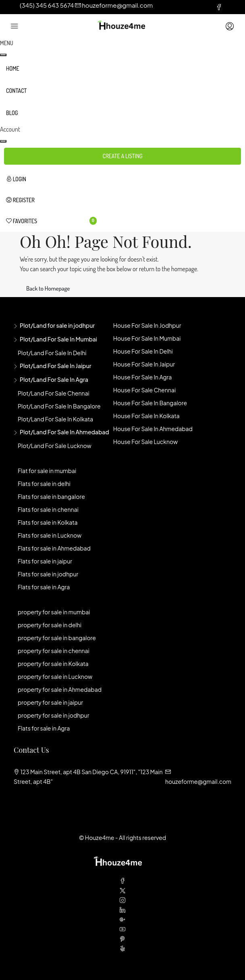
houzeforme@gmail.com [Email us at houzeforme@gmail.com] (198, 781)
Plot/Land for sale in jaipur (56, 366)
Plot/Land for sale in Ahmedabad (64, 432)
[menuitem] (51, 179)
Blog (12, 113)
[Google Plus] (122, 919)
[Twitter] (122, 890)
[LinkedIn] (122, 910)
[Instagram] (122, 900)
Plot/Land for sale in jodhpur (57, 325)
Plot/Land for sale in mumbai (58, 339)
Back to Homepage (48, 288)
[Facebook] (122, 881)
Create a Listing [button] (123, 156)
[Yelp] (122, 949)
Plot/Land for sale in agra (54, 379)
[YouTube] (122, 929)
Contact (16, 91)
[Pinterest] (122, 939)
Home (13, 68)
